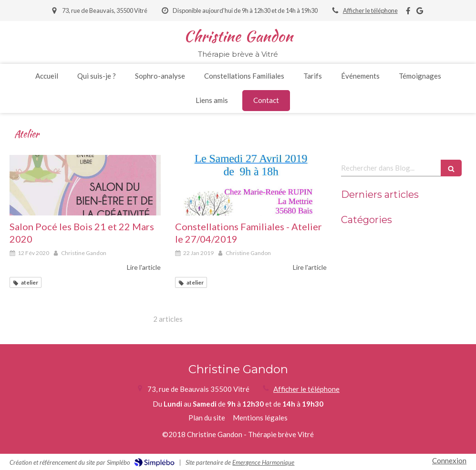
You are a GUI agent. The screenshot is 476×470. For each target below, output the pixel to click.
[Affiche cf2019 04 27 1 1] (251, 185)
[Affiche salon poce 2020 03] (85, 185)
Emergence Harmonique (263, 462)
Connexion (449, 460)
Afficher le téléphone (370, 10)
